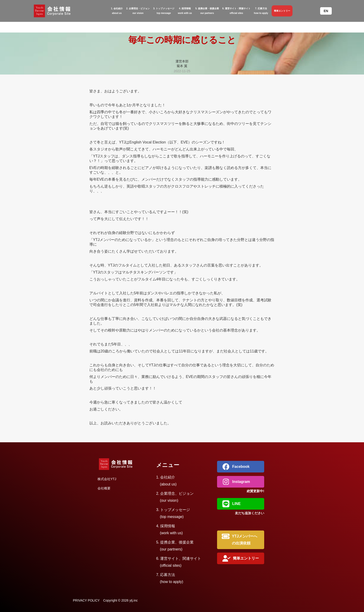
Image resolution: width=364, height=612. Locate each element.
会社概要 (104, 488)
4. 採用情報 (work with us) (170, 529)
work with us (185, 10)
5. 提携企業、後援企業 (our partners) (175, 546)
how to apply (261, 10)
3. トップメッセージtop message (164, 11)
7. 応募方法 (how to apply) (170, 578)
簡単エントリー (282, 11)
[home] (58, 11)
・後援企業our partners (207, 10)
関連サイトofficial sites (236, 10)
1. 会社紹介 (166, 481)
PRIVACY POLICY (86, 600)
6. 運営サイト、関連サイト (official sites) (179, 562)
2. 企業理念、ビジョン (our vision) (175, 497)
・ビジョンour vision (138, 10)
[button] (326, 11)
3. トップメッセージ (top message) (173, 513)
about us (117, 10)
